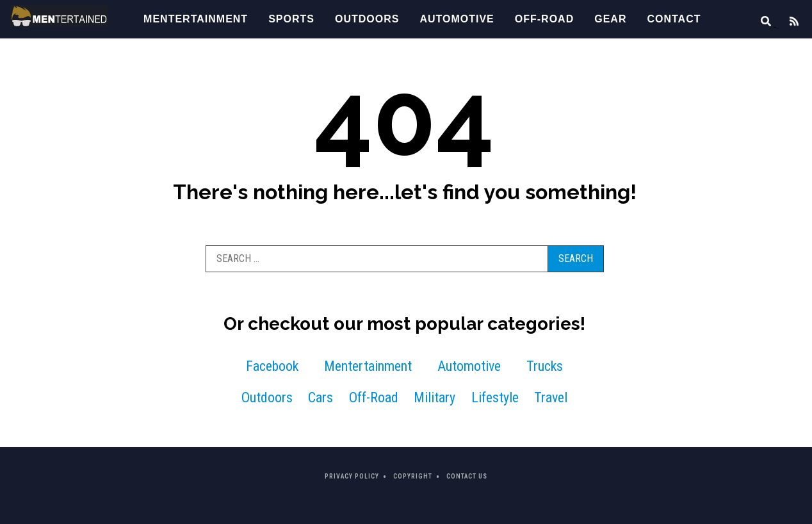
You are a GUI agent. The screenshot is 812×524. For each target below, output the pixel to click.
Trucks (545, 366)
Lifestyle (495, 397)
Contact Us (467, 476)
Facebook (272, 366)
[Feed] (789, 23)
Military (434, 397)
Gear (610, 19)
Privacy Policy (352, 476)
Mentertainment (196, 19)
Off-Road (544, 19)
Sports (291, 19)
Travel (551, 397)
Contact (674, 19)
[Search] (762, 23)
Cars (321, 397)
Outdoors (367, 19)
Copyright (413, 476)
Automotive (457, 19)
